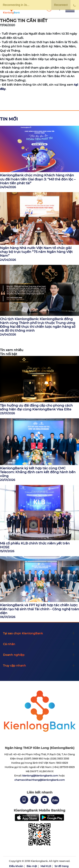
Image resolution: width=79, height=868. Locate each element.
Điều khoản (16, 866)
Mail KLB (46, 866)
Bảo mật (32, 866)
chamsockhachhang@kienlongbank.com (40, 780)
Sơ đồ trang (61, 866)
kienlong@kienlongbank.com (41, 776)
